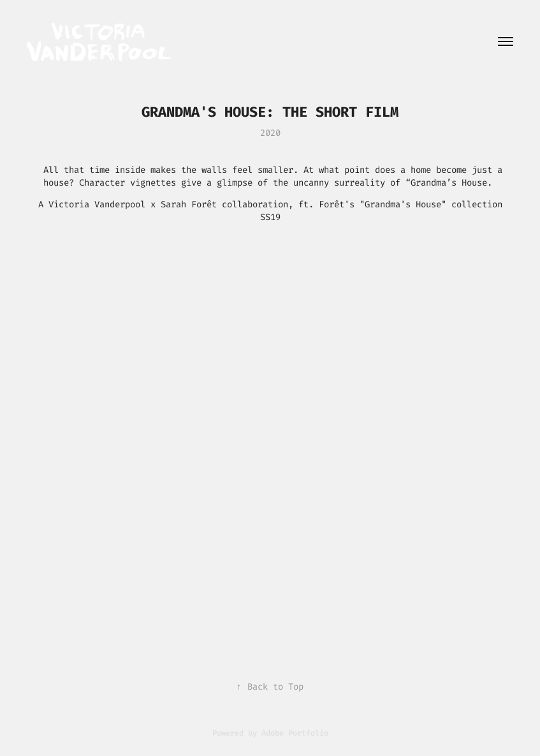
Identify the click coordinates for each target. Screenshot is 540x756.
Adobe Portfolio (295, 733)
